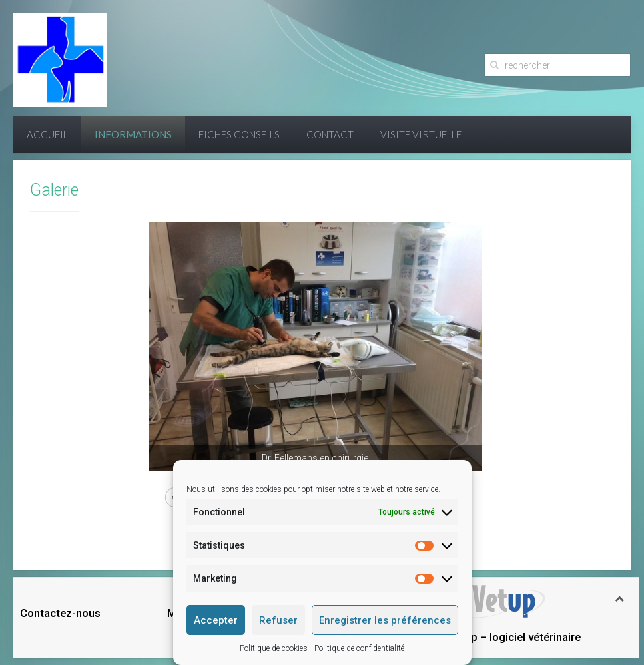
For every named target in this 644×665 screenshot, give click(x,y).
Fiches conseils (239, 134)
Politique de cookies (274, 648)
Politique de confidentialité (359, 648)
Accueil (47, 134)
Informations (133, 134)
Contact (330, 134)
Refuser (278, 620)
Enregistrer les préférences (385, 620)
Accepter (216, 620)
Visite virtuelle (421, 134)
